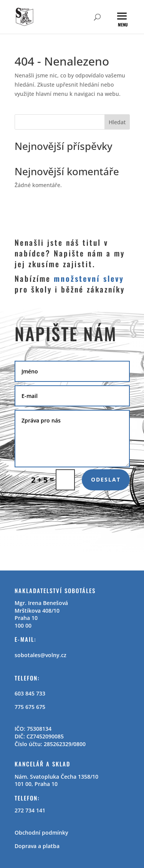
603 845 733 (30, 693)
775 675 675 (30, 707)
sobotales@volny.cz (41, 655)
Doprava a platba (37, 846)
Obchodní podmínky (41, 833)
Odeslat (106, 479)
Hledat (117, 122)
